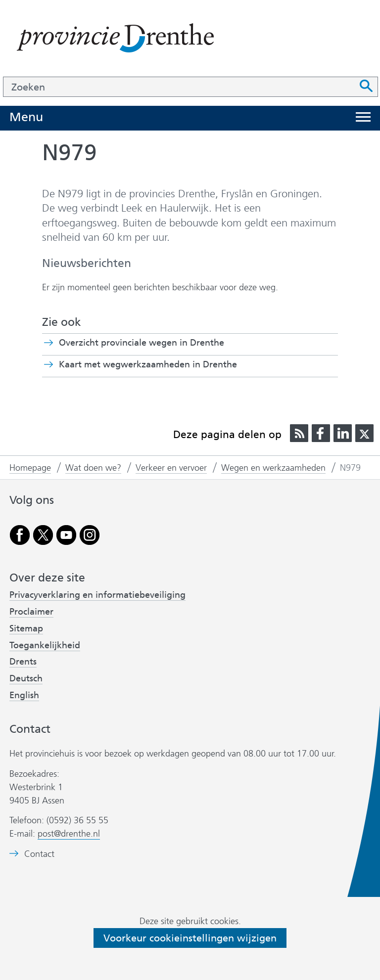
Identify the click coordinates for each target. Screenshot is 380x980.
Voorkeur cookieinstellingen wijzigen (190, 938)
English (24, 695)
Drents (23, 662)
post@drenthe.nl (69, 834)
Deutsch (26, 678)
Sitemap (26, 628)
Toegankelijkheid (45, 645)
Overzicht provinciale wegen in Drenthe (142, 343)
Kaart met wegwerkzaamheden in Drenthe (165, 364)
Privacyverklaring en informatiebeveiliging (97, 595)
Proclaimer (31, 612)
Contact (39, 854)
